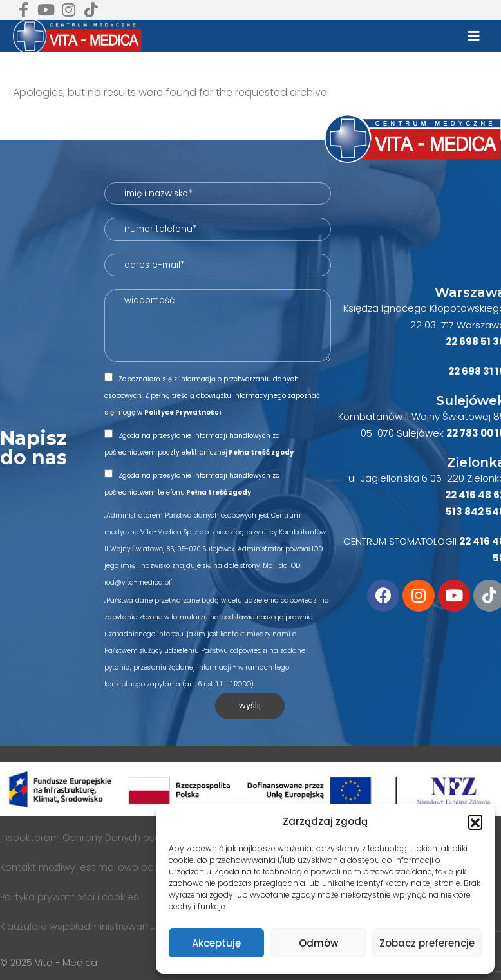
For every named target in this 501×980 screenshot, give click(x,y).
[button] (475, 822)
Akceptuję (216, 943)
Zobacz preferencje (427, 943)
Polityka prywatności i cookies (69, 897)
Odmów (318, 943)
